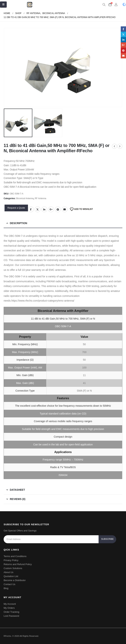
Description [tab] (19, 223)
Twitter (38, 209)
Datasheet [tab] (17, 490)
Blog (6, 588)
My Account (10, 604)
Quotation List (11, 576)
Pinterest (58, 209)
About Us (8, 572)
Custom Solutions (13, 568)
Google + (51, 209)
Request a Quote (16, 208)
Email (65, 209)
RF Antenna (40, 198)
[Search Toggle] (104, 5)
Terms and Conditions (15, 556)
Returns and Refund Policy (18, 564)
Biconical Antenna (25, 198)
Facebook (31, 209)
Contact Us (9, 584)
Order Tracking (11, 612)
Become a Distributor (15, 580)
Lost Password (11, 616)
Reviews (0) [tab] (18, 499)
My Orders (9, 608)
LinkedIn (44, 209)
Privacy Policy (11, 560)
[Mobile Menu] (3, 5)
